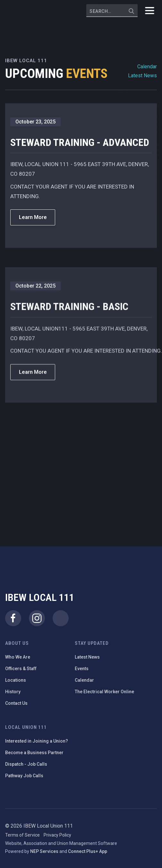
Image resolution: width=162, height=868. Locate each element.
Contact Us (16, 703)
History (13, 692)
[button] (149, 11)
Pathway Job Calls (24, 776)
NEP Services (44, 851)
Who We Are (18, 657)
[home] (28, 11)
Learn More (33, 217)
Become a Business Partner (34, 753)
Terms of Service (22, 835)
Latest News (142, 76)
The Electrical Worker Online (104, 692)
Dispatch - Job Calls (26, 764)
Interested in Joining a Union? (37, 741)
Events (82, 669)
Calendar (147, 67)
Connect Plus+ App (88, 851)
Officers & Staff (21, 669)
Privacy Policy (57, 835)
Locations (16, 680)
